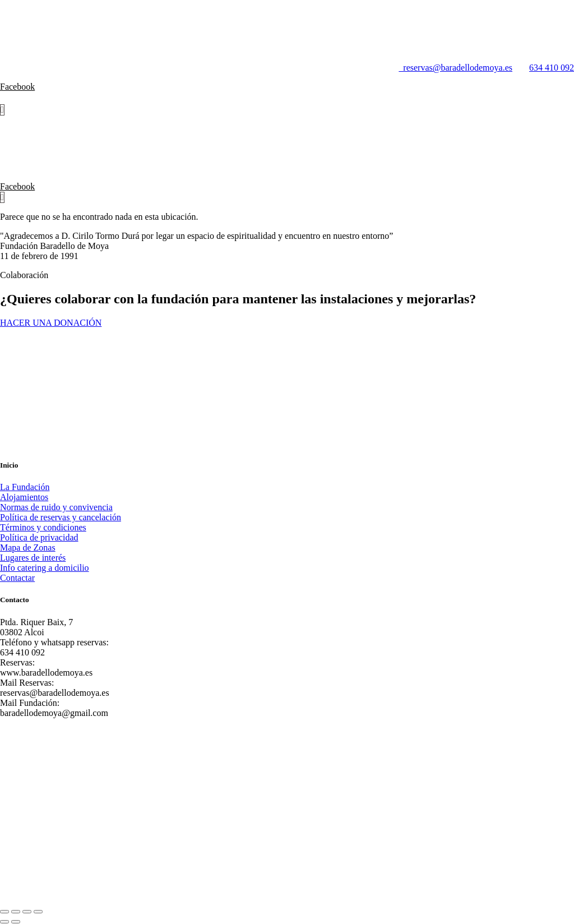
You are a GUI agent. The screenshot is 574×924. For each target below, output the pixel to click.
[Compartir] (27, 912)
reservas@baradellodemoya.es (451, 68)
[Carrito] (2, 110)
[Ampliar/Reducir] (4, 912)
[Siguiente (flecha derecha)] (16, 922)
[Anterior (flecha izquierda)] (4, 922)
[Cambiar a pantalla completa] (16, 912)
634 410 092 (552, 68)
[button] (287, 98)
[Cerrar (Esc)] (38, 912)
